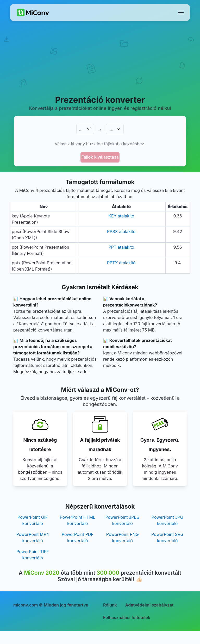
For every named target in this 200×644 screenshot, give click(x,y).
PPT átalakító (121, 247)
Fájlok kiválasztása (100, 157)
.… (81, 129)
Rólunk (110, 605)
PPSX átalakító (121, 232)
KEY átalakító (121, 216)
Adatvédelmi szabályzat (149, 605)
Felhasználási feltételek (127, 617)
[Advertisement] (100, 64)
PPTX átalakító (121, 263)
